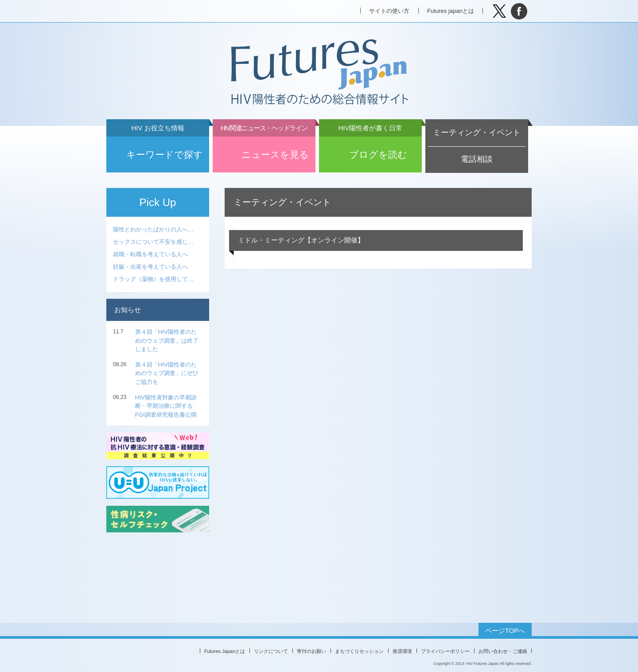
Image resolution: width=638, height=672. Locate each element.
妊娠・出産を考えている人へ (150, 267)
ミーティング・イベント (477, 133)
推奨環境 (402, 651)
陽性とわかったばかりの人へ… (153, 229)
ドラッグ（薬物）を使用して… (153, 279)
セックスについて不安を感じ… (153, 242)
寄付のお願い (311, 651)
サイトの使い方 (389, 11)
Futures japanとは (451, 11)
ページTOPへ (505, 631)
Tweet (499, 11)
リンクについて (271, 651)
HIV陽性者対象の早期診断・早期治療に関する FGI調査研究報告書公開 (166, 406)
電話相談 (477, 159)
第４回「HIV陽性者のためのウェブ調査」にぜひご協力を (167, 373)
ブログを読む (370, 148)
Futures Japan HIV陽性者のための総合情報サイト (319, 73)
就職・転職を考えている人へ (150, 254)
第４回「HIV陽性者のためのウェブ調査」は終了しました (167, 340)
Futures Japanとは (225, 651)
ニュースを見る (264, 148)
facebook (519, 11)
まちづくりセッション (359, 651)
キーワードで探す (158, 148)
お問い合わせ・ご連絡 (503, 651)
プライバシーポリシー (445, 651)
